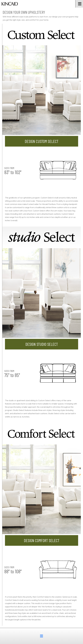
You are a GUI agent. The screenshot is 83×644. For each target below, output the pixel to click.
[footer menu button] (41, 636)
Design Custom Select (42, 141)
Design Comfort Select (42, 540)
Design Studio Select (42, 344)
